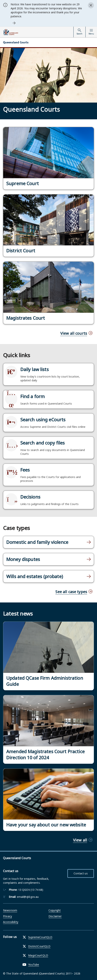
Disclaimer (55, 916)
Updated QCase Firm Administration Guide (45, 681)
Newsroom (10, 910)
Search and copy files (43, 443)
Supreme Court (23, 183)
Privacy (8, 916)
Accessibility (11, 922)
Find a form (33, 396)
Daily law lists (35, 369)
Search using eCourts (43, 420)
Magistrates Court (26, 318)
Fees (25, 470)
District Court (21, 251)
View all (80, 840)
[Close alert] (91, 5)
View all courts (74, 333)
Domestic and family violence (37, 542)
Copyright (55, 910)
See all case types (71, 592)
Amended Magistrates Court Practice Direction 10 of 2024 (45, 755)
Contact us (81, 873)
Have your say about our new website (46, 825)
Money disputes (23, 559)
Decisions (30, 497)
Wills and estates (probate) (35, 576)
